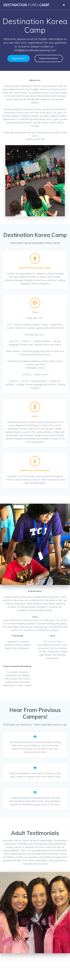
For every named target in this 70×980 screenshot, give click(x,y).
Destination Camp (26, 5)
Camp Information (49, 58)
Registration (19, 58)
